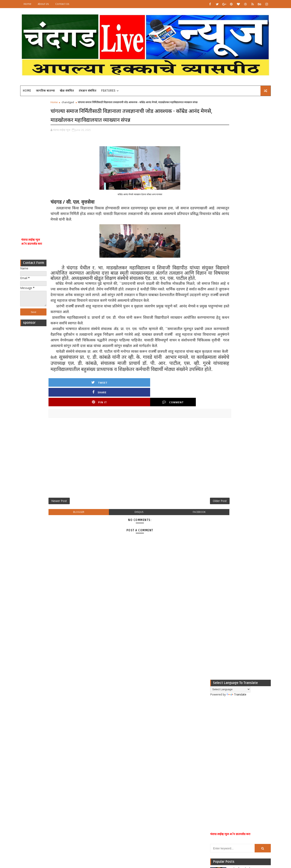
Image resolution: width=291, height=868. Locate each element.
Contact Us (72, 4)
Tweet (76, 422)
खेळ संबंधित (77, 88)
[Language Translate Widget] (220, 106)
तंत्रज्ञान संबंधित (98, 88)
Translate (226, 111)
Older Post (186, 522)
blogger (82, 534)
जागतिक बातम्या (56, 88)
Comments (251, 349)
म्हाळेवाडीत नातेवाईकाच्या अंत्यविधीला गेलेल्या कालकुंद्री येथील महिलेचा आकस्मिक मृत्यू (239, 290)
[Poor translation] (15, 808)
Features (119, 88)
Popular (230, 349)
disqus (127, 534)
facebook (173, 534)
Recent (210, 349)
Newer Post (69, 522)
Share (111, 422)
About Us (53, 4)
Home (37, 4)
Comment (180, 422)
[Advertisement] (43, 159)
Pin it (145, 422)
